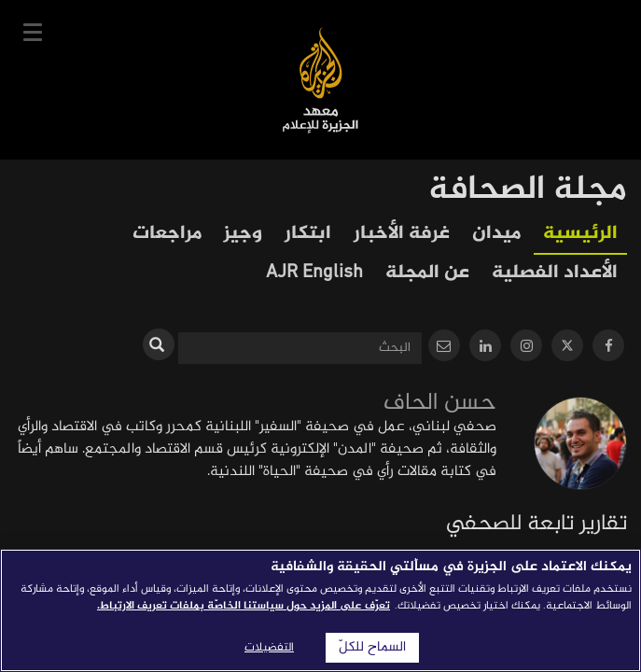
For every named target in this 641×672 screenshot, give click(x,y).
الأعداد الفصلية (555, 273)
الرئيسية (580, 234)
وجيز (243, 234)
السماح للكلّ (372, 648)
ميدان (496, 234)
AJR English (314, 273)
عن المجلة (427, 273)
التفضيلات (269, 648)
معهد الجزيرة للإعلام (320, 80)
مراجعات (167, 234)
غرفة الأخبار (402, 234)
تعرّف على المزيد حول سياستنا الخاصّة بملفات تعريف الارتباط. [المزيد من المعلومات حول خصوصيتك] (244, 606)
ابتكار (308, 234)
